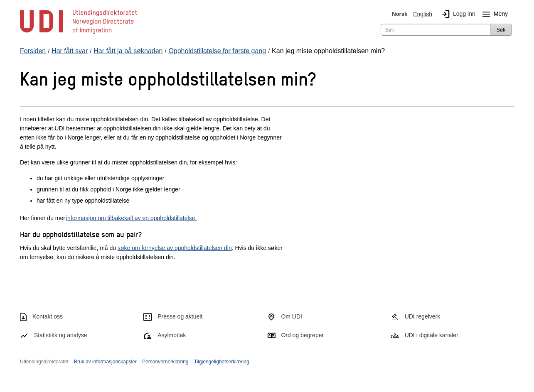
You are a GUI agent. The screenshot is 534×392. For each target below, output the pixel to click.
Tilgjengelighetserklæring (222, 362)
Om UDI (292, 316)
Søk (501, 30)
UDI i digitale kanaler (432, 335)
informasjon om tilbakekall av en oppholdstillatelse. (131, 218)
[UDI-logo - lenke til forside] (79, 33)
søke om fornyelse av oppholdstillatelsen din (175, 248)
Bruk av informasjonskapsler (105, 362)
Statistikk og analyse (61, 335)
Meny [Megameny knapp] (493, 14)
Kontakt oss (48, 316)
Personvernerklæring (165, 362)
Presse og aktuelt (180, 316)
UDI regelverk (423, 316)
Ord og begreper (302, 335)
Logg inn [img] (457, 14)
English (423, 14)
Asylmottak (172, 335)
